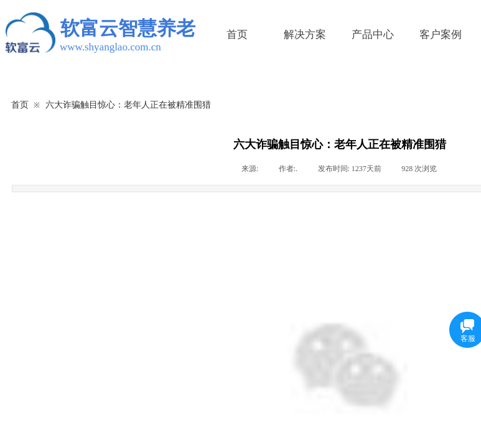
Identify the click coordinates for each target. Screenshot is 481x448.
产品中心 (373, 35)
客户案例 (441, 35)
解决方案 (305, 35)
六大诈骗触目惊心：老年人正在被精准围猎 (128, 105)
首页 (237, 35)
